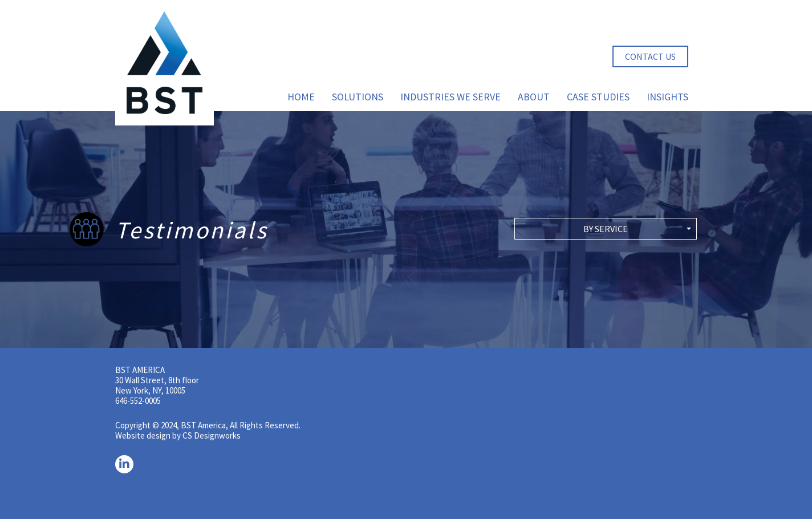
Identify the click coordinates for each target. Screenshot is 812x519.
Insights (667, 97)
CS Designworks (212, 435)
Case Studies (598, 97)
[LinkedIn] (124, 464)
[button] (606, 229)
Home (301, 97)
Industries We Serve (450, 97)
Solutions (358, 97)
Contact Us (650, 56)
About (534, 97)
